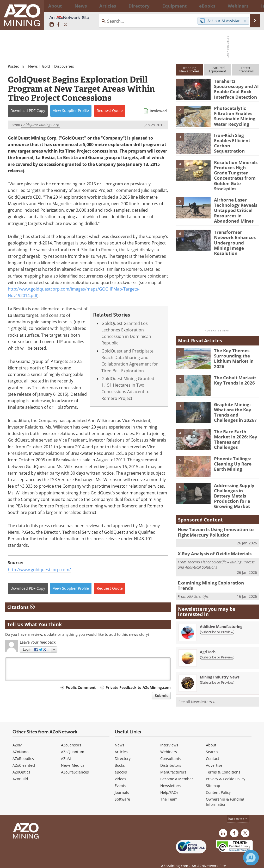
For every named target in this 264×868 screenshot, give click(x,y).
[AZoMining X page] (65, 25)
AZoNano (20, 744)
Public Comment (81, 687)
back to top (238, 811)
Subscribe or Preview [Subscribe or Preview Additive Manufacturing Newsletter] (217, 608)
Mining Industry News (220, 653)
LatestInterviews (245, 69)
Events (120, 778)
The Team (169, 792)
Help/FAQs (169, 785)
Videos (120, 772)
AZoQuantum (73, 744)
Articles (121, 744)
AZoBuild (20, 772)
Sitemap (213, 778)
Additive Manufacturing (221, 603)
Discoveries (64, 66)
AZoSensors (71, 738)
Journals (122, 785)
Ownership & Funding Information (225, 794)
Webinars (169, 744)
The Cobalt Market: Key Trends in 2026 (233, 367)
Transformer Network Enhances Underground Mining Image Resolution (235, 232)
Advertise (214, 758)
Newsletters (171, 778)
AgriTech (208, 628)
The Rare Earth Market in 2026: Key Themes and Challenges (236, 423)
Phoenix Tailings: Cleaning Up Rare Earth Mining (231, 450)
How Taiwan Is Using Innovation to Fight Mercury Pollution (217, 513)
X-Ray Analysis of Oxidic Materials (211, 533)
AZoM (17, 738)
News (33, 66)
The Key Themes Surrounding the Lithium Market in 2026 (232, 345)
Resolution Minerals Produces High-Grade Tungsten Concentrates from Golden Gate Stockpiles (235, 173)
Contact (213, 751)
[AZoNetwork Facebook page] (58, 25)
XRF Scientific (198, 570)
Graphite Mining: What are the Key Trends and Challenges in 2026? (236, 398)
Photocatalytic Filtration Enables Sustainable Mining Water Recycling (233, 115)
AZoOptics (21, 765)
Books (120, 758)
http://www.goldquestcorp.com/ (39, 570)
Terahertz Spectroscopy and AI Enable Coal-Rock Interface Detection (234, 88)
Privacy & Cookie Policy (226, 772)
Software (122, 792)
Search (212, 744)
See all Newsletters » (197, 678)
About (211, 738)
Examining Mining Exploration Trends (215, 562)
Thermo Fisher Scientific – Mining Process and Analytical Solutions (216, 544)
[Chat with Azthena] (251, 858)
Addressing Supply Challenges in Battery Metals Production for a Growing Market (235, 479)
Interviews (169, 738)
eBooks (121, 765)
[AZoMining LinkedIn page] (52, 25)
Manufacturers (173, 765)
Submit (161, 696)
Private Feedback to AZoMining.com (138, 687)
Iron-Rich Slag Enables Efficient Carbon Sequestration (235, 139)
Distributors (171, 758)
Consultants (171, 751)
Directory (118, 6)
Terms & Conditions (223, 765)
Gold (46, 66)
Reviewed (158, 111)
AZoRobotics (23, 751)
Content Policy (218, 785)
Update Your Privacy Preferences (45, 861)
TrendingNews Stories (189, 69)
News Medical (73, 758)
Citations (21, 607)
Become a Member (177, 772)
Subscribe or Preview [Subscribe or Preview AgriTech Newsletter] (217, 633)
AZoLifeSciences (75, 765)
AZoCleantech (24, 758)
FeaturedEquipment (218, 69)
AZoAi (66, 751)
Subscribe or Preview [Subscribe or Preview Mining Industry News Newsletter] (217, 659)
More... (253, 6)
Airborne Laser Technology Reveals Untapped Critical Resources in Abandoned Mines (233, 205)
